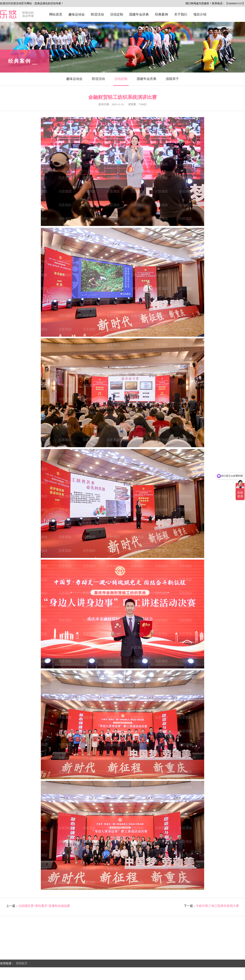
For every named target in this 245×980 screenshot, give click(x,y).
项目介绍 (200, 14)
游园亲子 (172, 79)
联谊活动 (97, 14)
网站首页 (56, 14)
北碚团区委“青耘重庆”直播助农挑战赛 (44, 906)
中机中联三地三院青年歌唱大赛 (217, 906)
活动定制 (117, 14)
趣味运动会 (77, 14)
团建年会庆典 (139, 14)
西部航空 (22, 963)
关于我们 (181, 14)
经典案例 (161, 14)
